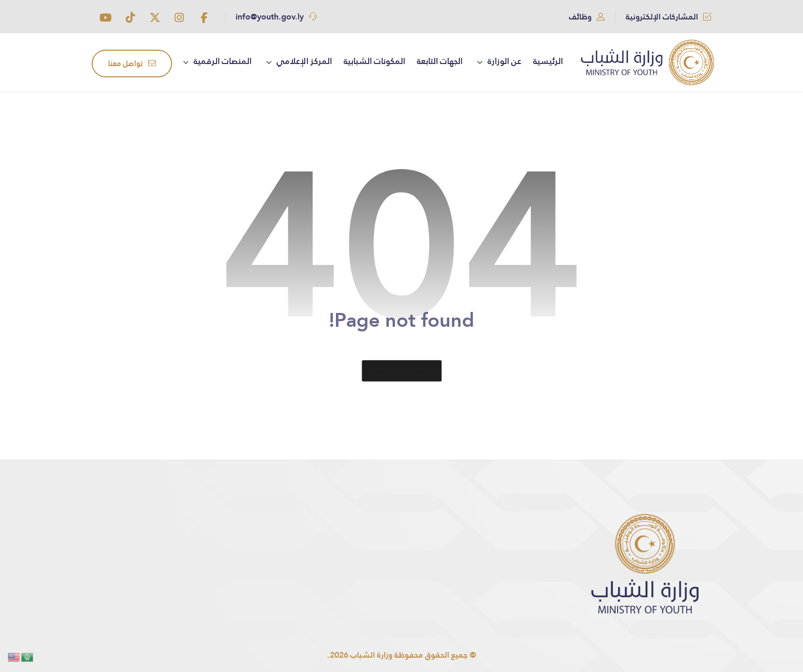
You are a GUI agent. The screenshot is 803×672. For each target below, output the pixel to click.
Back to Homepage (401, 371)
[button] (204, 17)
